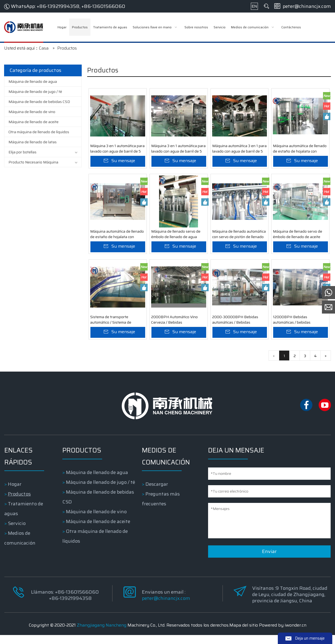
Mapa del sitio (244, 634)
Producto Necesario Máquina (33, 162)
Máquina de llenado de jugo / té (35, 92)
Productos (19, 503)
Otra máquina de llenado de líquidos (39, 132)
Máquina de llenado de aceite (33, 122)
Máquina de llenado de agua (33, 81)
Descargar (157, 493)
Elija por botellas (22, 152)
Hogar (14, 493)
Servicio (16, 532)
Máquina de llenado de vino (32, 112)
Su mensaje (123, 163)
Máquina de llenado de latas (33, 142)
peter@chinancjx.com (307, 6)
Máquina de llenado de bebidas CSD (39, 102)
